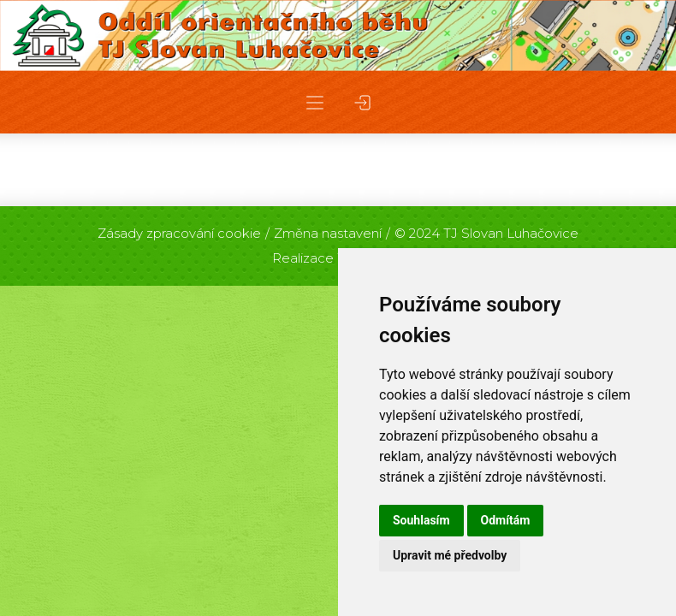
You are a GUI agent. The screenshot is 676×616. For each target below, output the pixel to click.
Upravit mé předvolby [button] (450, 555)
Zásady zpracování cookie (179, 233)
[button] (315, 102)
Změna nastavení (328, 233)
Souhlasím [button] (421, 520)
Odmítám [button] (506, 520)
